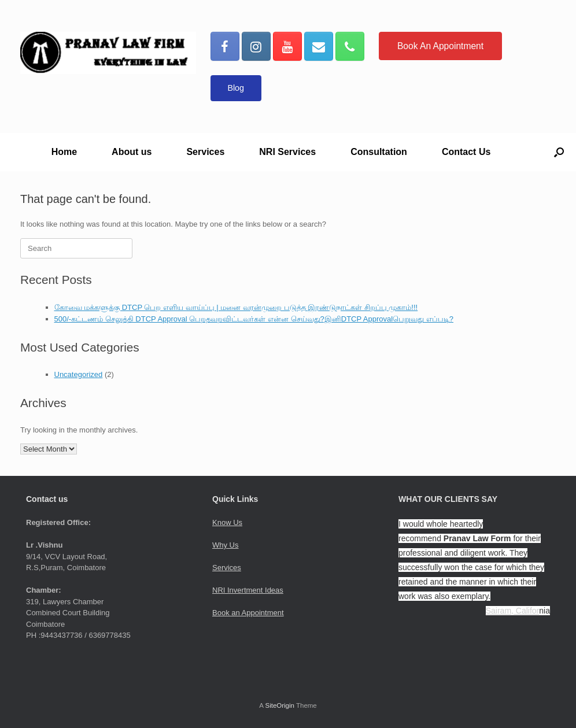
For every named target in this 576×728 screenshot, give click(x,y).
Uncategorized (79, 374)
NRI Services (287, 152)
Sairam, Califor (513, 611)
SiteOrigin (280, 705)
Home (64, 152)
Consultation (379, 152)
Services (205, 152)
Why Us (226, 545)
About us (132, 152)
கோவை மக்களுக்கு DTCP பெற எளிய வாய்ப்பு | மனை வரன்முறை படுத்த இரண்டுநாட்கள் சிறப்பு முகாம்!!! (236, 307)
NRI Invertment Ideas (248, 590)
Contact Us (466, 152)
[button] (559, 152)
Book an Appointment (248, 613)
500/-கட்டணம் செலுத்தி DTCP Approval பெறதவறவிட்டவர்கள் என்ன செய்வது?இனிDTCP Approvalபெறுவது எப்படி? (254, 319)
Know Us (227, 522)
